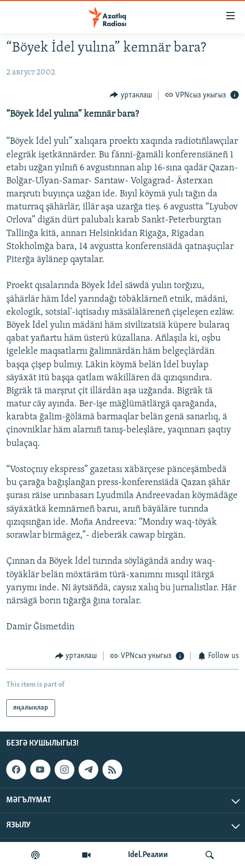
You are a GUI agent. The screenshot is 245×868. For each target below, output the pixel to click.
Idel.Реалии (148, 855)
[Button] (131, 95)
